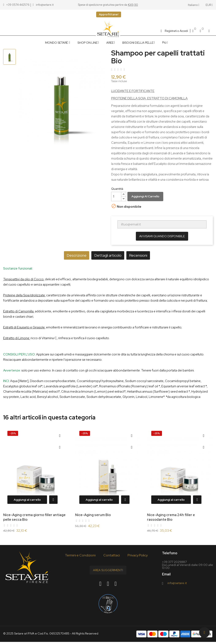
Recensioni (145, 255)
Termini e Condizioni (80, 557)
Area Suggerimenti (108, 572)
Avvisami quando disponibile (162, 236)
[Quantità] (116, 197)
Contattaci (112, 557)
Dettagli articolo (108, 255)
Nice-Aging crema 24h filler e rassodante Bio (171, 517)
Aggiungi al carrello (145, 196)
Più (164, 42)
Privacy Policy (138, 557)
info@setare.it (177, 585)
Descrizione (70, 255)
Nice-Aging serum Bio (93, 515)
